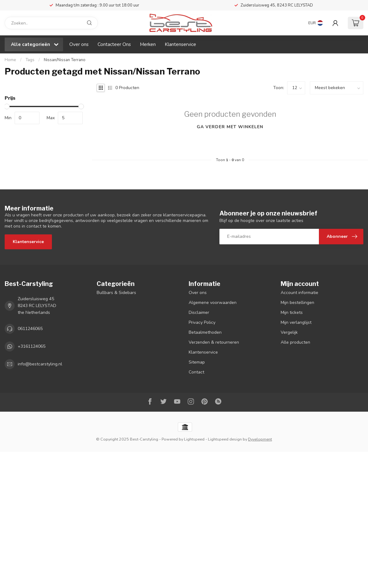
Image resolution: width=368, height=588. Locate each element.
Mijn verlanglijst (296, 322)
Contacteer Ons (114, 44)
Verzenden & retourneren (214, 342)
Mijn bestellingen (297, 303)
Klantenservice (180, 44)
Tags (30, 60)
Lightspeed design (225, 439)
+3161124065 (32, 346)
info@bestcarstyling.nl (40, 364)
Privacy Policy (202, 322)
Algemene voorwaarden (213, 303)
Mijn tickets (292, 312)
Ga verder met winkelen (230, 127)
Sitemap (197, 362)
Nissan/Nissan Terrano (65, 60)
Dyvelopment (260, 439)
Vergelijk (289, 332)
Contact (196, 372)
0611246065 (30, 329)
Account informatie (299, 293)
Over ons (79, 44)
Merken (148, 44)
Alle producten (295, 342)
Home (10, 60)
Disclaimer (199, 312)
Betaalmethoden (205, 332)
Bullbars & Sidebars (116, 293)
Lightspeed (194, 439)
